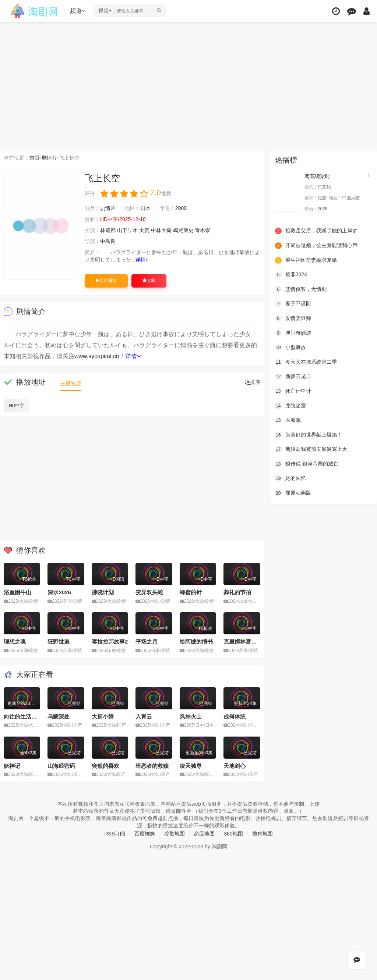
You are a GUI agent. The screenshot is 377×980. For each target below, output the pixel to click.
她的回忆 (290, 478)
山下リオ (127, 230)
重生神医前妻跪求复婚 (306, 260)
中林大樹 (161, 230)
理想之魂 (15, 642)
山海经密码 (61, 766)
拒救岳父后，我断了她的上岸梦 (316, 231)
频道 (78, 11)
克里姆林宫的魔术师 (248, 642)
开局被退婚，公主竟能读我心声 (316, 246)
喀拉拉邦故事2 (110, 642)
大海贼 (288, 420)
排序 (253, 382)
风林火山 (191, 717)
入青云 (144, 717)
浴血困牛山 (17, 592)
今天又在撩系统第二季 (306, 362)
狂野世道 (59, 642)
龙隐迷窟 (290, 406)
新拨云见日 (293, 377)
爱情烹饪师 (293, 318)
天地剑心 (235, 766)
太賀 (144, 230)
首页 (35, 158)
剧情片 (49, 158)
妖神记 (12, 766)
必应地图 (204, 834)
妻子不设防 (293, 304)
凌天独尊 (191, 766)
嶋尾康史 (183, 230)
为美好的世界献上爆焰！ (309, 435)
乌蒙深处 (59, 717)
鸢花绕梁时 (317, 176)
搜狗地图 (263, 834)
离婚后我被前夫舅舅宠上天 (311, 449)
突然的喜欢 (105, 766)
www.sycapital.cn (97, 356)
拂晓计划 (103, 592)
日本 (145, 208)
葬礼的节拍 (237, 592)
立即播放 (106, 281)
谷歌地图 (175, 834)
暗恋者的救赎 (152, 766)
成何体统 (235, 717)
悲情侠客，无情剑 (301, 289)
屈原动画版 (293, 493)
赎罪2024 (291, 275)
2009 (181, 208)
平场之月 (147, 642)
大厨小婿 (103, 717)
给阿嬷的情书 (196, 642)
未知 (10, 356)
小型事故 (290, 348)
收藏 (149, 281)
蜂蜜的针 (191, 592)
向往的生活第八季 (26, 717)
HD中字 (16, 406)
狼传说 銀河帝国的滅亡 (307, 464)
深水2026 (59, 592)
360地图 (233, 834)
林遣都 (108, 230)
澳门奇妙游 (293, 333)
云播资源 (71, 384)
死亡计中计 (293, 391)
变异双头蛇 (149, 592)
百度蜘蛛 (145, 834)
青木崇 (202, 230)
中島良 (108, 241)
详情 (142, 260)
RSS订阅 (115, 834)
